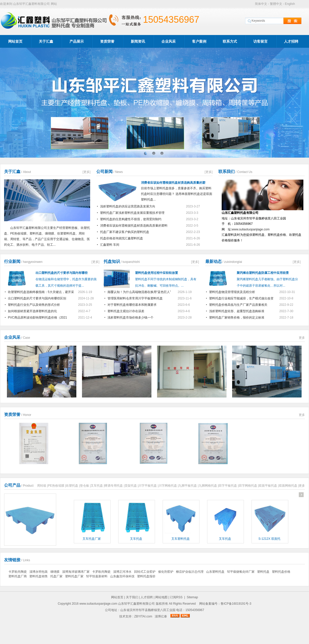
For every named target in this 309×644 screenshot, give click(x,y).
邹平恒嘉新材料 (97, 576)
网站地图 (161, 597)
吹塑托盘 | (73, 486)
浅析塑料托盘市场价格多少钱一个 (130, 318)
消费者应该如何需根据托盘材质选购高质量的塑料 (134, 226)
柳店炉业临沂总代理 (190, 572)
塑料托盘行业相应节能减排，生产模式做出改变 (241, 298)
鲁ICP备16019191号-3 (236, 604)
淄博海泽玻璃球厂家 (76, 572)
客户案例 (199, 41)
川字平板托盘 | (148, 486)
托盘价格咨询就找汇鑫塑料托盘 (122, 238)
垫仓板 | (85, 486)
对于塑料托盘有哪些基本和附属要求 (132, 305)
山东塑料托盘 (215, 572)
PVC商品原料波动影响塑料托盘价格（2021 (37, 318)
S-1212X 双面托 (269, 539)
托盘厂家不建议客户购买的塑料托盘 (125, 232)
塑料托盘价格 (281, 572)
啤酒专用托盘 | (114, 486)
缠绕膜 (55, 572)
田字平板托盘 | (229, 486)
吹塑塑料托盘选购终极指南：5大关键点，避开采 (41, 292)
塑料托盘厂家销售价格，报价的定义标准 (237, 318)
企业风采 (169, 41)
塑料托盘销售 (39, 576)
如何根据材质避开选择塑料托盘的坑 (32, 311)
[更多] (86, 172)
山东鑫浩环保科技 (122, 576)
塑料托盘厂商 (18, 576)
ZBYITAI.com (143, 616)
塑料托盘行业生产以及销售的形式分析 (34, 305)
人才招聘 (291, 41)
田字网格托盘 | (249, 486)
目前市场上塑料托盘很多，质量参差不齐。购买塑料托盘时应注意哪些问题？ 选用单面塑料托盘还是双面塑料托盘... (177, 190)
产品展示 (77, 41)
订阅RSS (176, 597)
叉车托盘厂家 (92, 539)
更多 (302, 338)
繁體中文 (276, 4)
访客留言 (260, 41)
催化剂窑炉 (166, 572)
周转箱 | (42, 486)
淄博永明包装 (39, 572)
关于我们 (132, 597)
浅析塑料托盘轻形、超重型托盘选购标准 (237, 311)
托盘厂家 (56, 576)
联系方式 (230, 41)
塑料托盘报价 (146, 576)
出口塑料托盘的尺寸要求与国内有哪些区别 (37, 298)
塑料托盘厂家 (74, 576)
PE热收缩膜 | (57, 486)
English (290, 4)
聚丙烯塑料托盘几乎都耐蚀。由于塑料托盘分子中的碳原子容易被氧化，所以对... (267, 282)
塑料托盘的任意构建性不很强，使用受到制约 (131, 219)
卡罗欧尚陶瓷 (18, 572)
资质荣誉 (107, 41)
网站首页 (15, 41)
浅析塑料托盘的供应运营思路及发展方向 (128, 206)
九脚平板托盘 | (188, 486)
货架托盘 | (132, 486)
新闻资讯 (138, 41)
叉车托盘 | (98, 486)
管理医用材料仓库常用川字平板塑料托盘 (135, 298)
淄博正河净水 (122, 572)
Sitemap (192, 597)
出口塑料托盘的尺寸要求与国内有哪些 (62, 273)
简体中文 (261, 4)
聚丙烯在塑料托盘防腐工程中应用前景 (263, 273)
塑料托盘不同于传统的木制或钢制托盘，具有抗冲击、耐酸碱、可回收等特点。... (166, 282)
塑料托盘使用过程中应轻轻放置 (157, 273)
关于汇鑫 (46, 41)
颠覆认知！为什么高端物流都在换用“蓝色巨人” (139, 292)
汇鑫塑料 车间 (110, 245)
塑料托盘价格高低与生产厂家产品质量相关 (238, 305)
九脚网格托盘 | (209, 486)
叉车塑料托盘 (181, 539)
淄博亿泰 (161, 616)
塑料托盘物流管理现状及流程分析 (232, 292)
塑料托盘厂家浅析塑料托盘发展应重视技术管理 (132, 213)
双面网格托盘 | (289, 486)
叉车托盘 (136, 539)
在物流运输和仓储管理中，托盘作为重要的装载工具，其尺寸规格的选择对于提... (66, 282)
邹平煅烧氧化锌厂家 (241, 572)
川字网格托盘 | (169, 486)
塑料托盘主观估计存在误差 (126, 311)
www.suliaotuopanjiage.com (251, 229)
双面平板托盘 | (269, 486)
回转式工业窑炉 (145, 572)
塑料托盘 (263, 572)
